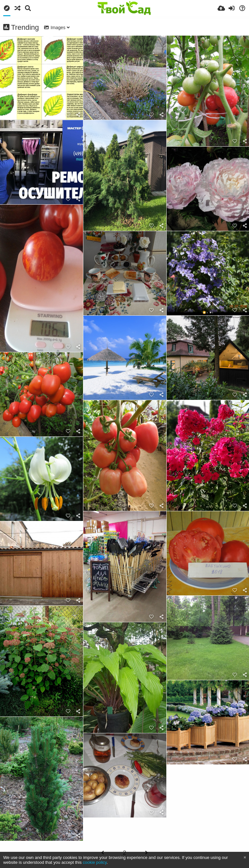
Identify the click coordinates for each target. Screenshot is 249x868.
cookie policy (95, 862)
